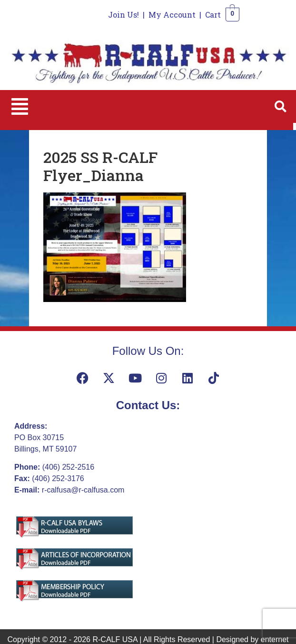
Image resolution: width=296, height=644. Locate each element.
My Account (172, 15)
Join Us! (123, 15)
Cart (213, 15)
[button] (20, 106)
